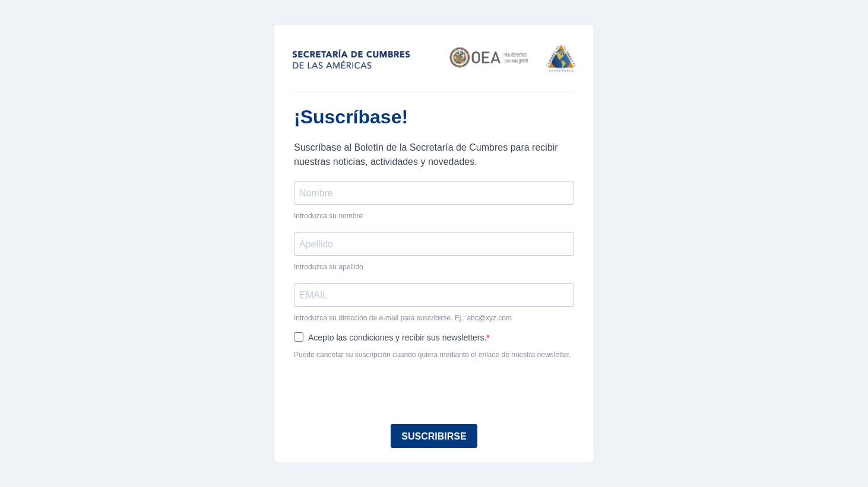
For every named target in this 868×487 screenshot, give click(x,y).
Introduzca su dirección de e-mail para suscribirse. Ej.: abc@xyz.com (403, 318)
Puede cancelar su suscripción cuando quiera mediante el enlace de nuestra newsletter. (433, 355)
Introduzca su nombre (328, 216)
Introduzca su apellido (329, 267)
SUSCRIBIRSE (434, 436)
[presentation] (384, 391)
